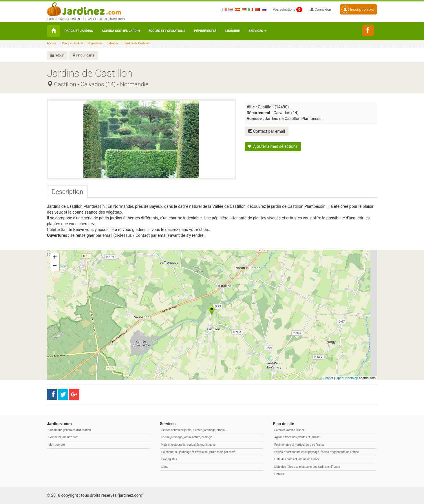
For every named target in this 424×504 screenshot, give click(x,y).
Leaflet (328, 378)
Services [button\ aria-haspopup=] (258, 31)
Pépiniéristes (205, 31)
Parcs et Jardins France (289, 430)
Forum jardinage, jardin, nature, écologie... (188, 437)
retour (57, 55)
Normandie (95, 43)
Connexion (321, 10)
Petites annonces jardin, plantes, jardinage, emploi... (194, 430)
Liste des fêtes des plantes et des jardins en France (307, 467)
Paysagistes (169, 459)
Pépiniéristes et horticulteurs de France (299, 445)
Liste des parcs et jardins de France (297, 459)
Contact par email (267, 131)
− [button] (55, 266)
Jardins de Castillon (137, 43)
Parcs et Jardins (79, 31)
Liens (165, 467)
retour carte (83, 55)
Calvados (113, 43)
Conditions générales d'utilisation (70, 430)
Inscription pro (358, 9)
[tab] (67, 192)
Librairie (233, 31)
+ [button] (55, 258)
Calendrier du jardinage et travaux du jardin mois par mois (198, 452)
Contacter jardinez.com (63, 437)
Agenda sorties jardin (121, 31)
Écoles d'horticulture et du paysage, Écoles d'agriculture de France (317, 452)
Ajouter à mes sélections (273, 146)
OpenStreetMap (347, 378)
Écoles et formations (167, 31)
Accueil (52, 43)
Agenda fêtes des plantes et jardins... (298, 437)
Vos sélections (288, 10)
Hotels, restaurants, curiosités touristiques (188, 445)
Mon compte (56, 445)
